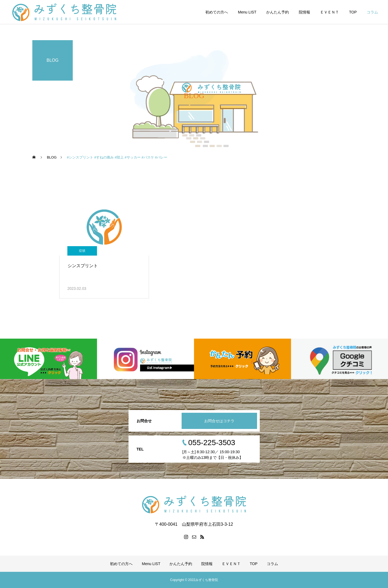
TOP (353, 12)
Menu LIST (247, 12)
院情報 (304, 12)
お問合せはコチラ (219, 421)
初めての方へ (217, 12)
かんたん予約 (278, 12)
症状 (82, 251)
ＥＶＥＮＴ (330, 12)
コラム (372, 12)
